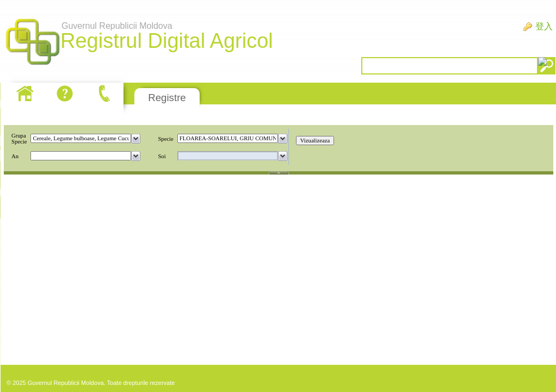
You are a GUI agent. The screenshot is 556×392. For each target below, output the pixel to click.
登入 (544, 26)
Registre (167, 98)
